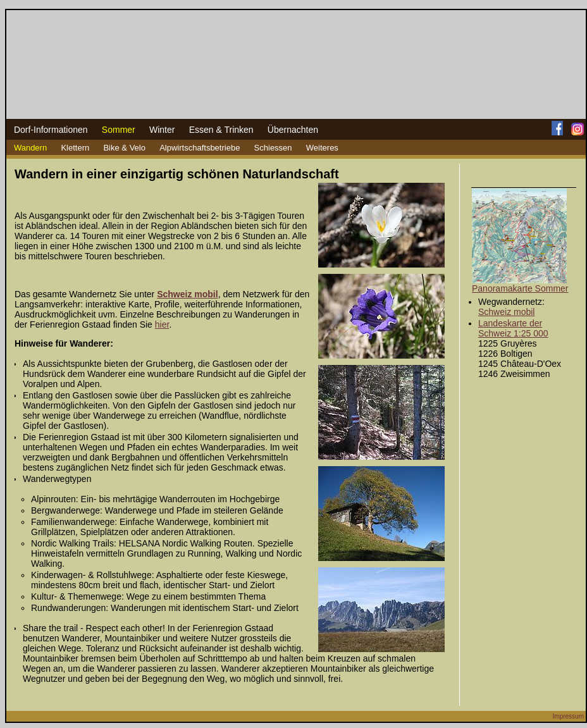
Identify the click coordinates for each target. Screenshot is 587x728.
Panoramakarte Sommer (520, 288)
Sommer (119, 130)
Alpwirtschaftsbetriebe (200, 148)
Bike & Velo (124, 148)
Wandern (30, 148)
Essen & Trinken (221, 130)
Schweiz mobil (506, 312)
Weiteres (322, 148)
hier (162, 324)
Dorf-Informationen (51, 130)
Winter (162, 130)
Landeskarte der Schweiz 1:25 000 (513, 328)
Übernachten (293, 130)
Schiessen (273, 148)
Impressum (568, 716)
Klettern (75, 148)
